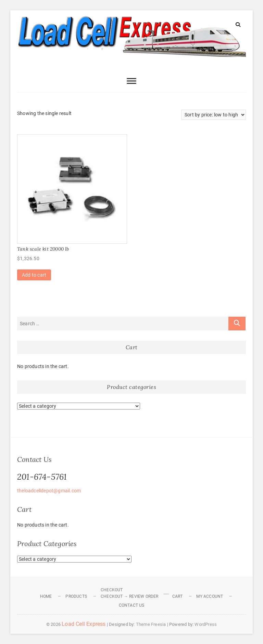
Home (46, 596)
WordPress (206, 624)
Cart (178, 596)
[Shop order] (214, 115)
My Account (210, 596)
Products (76, 596)
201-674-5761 (42, 477)
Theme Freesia (151, 624)
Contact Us (132, 605)
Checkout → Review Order (130, 596)
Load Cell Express (84, 624)
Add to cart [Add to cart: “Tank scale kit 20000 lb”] (34, 275)
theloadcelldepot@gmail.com (49, 491)
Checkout (112, 590)
